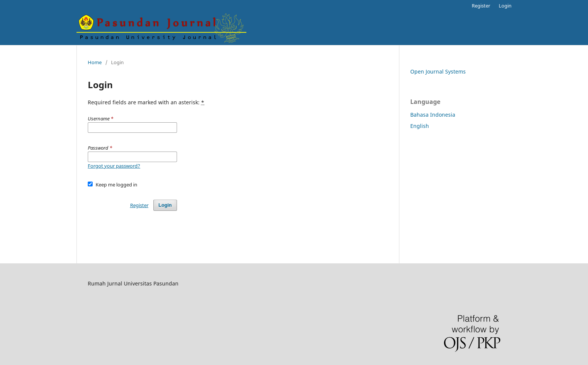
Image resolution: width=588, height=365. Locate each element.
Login (505, 6)
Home (95, 62)
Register (481, 6)
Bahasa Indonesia (433, 115)
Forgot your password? (114, 166)
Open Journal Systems (438, 71)
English (420, 126)
